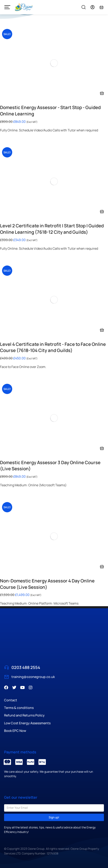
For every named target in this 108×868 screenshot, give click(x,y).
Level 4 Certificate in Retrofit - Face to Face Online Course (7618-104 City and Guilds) (53, 347)
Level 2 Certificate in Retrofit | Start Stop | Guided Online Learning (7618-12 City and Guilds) (52, 229)
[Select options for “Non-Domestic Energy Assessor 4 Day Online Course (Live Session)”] (102, 566)
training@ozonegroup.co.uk (33, 677)
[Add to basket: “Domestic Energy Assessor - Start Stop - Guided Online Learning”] (102, 93)
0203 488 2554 (26, 667)
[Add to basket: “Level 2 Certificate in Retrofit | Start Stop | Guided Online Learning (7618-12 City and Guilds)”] (102, 211)
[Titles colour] (101, 7)
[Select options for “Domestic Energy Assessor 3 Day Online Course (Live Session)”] (102, 448)
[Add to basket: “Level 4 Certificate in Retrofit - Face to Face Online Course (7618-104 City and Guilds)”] (102, 330)
